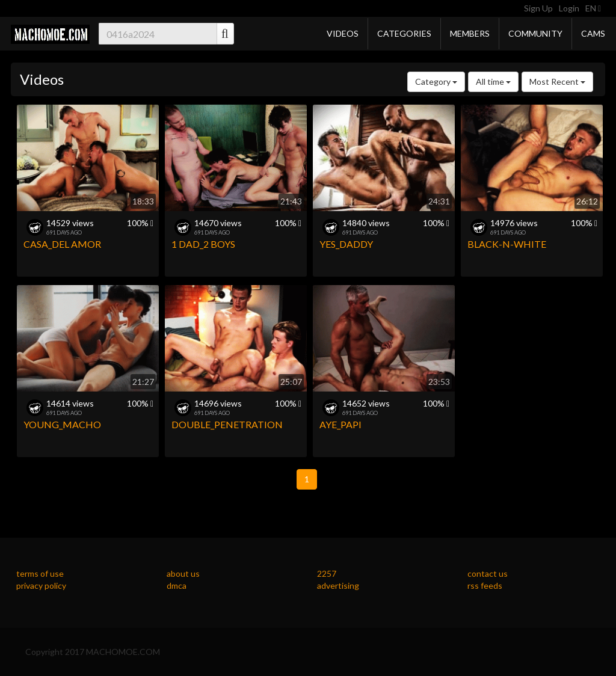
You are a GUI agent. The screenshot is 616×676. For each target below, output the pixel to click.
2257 (327, 573)
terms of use (40, 573)
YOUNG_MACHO (62, 424)
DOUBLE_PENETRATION (227, 424)
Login (569, 8)
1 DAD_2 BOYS (203, 244)
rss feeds (485, 585)
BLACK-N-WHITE (507, 244)
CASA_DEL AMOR (62, 244)
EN (593, 8)
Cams (593, 33)
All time (493, 81)
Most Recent (557, 81)
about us (183, 573)
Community (535, 33)
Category (436, 81)
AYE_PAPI (340, 424)
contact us (488, 573)
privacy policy (41, 585)
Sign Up (538, 8)
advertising (338, 585)
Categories (404, 33)
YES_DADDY (346, 244)
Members (470, 33)
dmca (177, 585)
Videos (343, 33)
